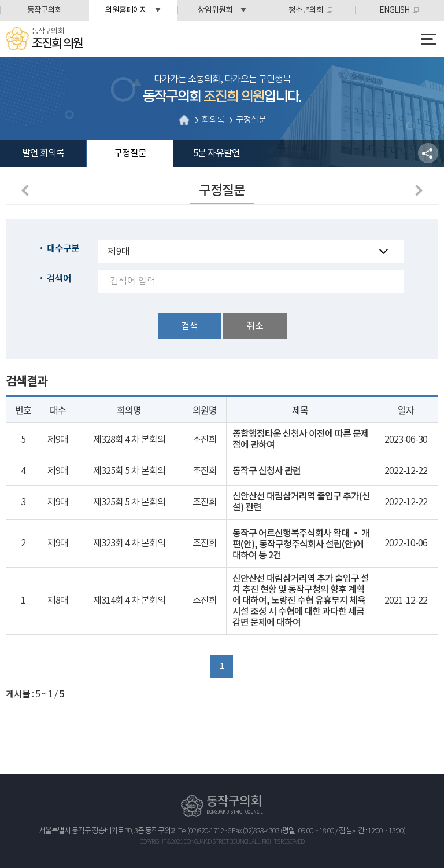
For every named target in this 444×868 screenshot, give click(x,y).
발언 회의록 (43, 153)
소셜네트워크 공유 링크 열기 (428, 153)
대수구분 (63, 249)
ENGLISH (394, 10)
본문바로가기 (0, 0)
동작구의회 (45, 10)
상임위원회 (215, 10)
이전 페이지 (27, 190)
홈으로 (184, 120)
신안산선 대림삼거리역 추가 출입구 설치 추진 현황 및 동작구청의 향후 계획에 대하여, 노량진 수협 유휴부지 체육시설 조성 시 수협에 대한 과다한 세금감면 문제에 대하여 (301, 601)
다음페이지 (417, 190)
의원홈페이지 (126, 10)
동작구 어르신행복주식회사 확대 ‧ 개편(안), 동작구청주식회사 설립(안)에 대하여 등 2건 (301, 545)
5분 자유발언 (217, 153)
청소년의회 (306, 10)
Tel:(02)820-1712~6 (204, 831)
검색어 (59, 279)
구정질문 (130, 153)
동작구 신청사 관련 (267, 471)
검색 (190, 326)
